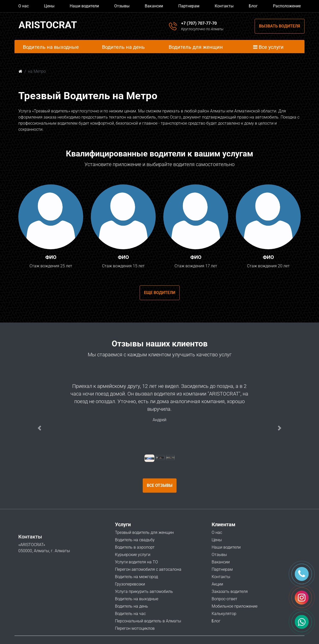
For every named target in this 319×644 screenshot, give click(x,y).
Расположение (287, 6)
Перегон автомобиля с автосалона (148, 569)
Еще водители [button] (160, 293)
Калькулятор (224, 614)
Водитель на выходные (137, 599)
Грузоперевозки (130, 584)
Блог (253, 6)
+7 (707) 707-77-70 (199, 23)
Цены (49, 6)
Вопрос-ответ (224, 599)
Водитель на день (132, 606)
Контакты (224, 6)
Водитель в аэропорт (135, 547)
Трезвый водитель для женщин (144, 532)
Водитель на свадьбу (135, 540)
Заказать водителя (230, 591)
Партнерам (189, 6)
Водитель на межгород (136, 577)
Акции (217, 584)
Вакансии (154, 6)
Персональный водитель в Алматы (148, 621)
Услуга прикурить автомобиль (144, 591)
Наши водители (84, 6)
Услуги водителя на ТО (136, 562)
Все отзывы (160, 485)
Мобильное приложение (235, 606)
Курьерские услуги (133, 555)
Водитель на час (130, 614)
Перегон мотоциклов (135, 628)
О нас (24, 6)
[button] (40, 428)
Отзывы (122, 6)
